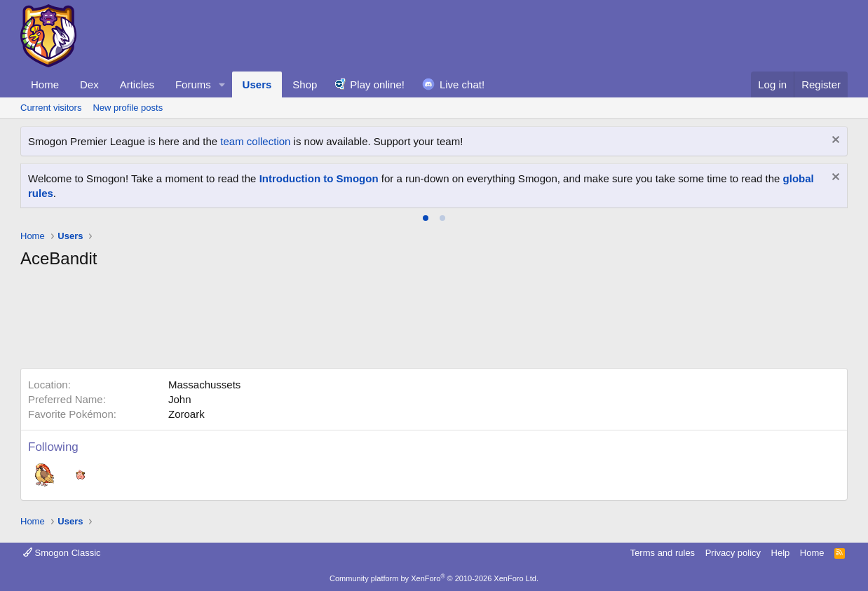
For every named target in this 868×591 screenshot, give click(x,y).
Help (781, 553)
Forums (193, 84)
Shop (305, 84)
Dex (89, 84)
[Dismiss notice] (834, 141)
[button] (222, 84)
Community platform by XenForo (434, 578)
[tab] (426, 218)
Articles (137, 84)
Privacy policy (733, 553)
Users (257, 84)
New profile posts (128, 108)
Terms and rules (663, 553)
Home (45, 84)
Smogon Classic (62, 553)
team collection (255, 141)
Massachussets (204, 385)
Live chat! (462, 84)
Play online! (377, 84)
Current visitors (51, 108)
